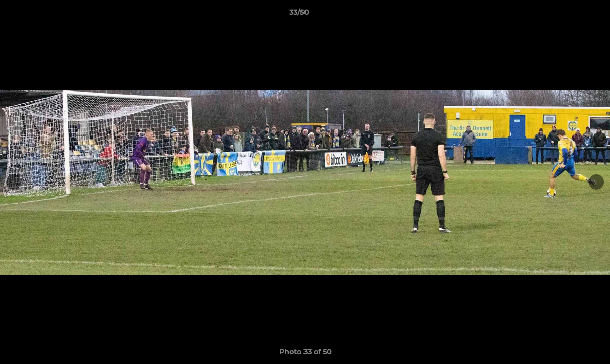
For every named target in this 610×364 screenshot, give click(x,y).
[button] (568, 15)
